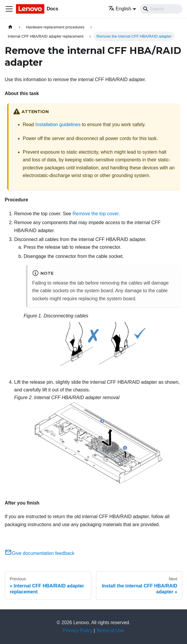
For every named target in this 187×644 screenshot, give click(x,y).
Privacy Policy (78, 631)
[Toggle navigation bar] (9, 9)
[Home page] (10, 27)
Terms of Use (110, 631)
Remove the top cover (95, 214)
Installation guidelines (58, 125)
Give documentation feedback (40, 553)
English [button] (120, 9)
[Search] (161, 9)
